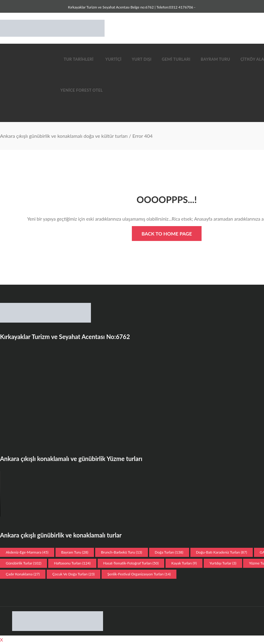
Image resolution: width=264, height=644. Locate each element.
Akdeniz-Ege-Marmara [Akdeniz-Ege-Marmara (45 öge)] (27, 552)
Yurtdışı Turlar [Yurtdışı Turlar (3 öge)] (223, 563)
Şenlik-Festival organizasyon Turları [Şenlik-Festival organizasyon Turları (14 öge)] (139, 574)
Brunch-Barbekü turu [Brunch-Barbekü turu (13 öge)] (122, 552)
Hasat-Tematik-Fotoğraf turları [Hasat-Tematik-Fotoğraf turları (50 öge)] (131, 563)
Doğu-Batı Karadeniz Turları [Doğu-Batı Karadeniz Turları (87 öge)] (222, 552)
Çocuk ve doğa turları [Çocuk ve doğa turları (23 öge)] (74, 574)
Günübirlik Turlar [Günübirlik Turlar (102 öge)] (23, 563)
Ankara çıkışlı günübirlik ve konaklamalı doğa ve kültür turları (64, 136)
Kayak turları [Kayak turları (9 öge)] (184, 563)
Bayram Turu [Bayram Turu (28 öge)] (75, 552)
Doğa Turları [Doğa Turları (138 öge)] (169, 552)
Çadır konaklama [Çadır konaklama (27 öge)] (23, 574)
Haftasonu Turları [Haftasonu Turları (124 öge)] (72, 563)
